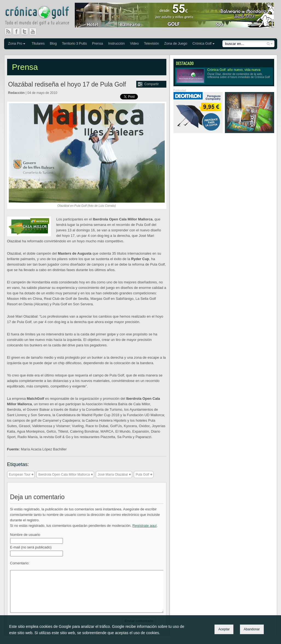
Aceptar (224, 629)
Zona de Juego (176, 43)
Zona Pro (15, 43)
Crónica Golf (202, 43)
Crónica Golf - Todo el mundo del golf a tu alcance (41, 16)
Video (134, 43)
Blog (53, 43)
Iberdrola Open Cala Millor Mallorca (64, 475)
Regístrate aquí (145, 526)
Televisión (151, 43)
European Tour (20, 475)
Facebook (19, 31)
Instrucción (116, 43)
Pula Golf (142, 475)
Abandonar (252, 629)
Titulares (38, 43)
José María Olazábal (113, 475)
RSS (8, 31)
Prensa (97, 43)
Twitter (27, 31)
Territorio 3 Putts (74, 43)
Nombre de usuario (25, 535)
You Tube (35, 31)
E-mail (31, 547)
